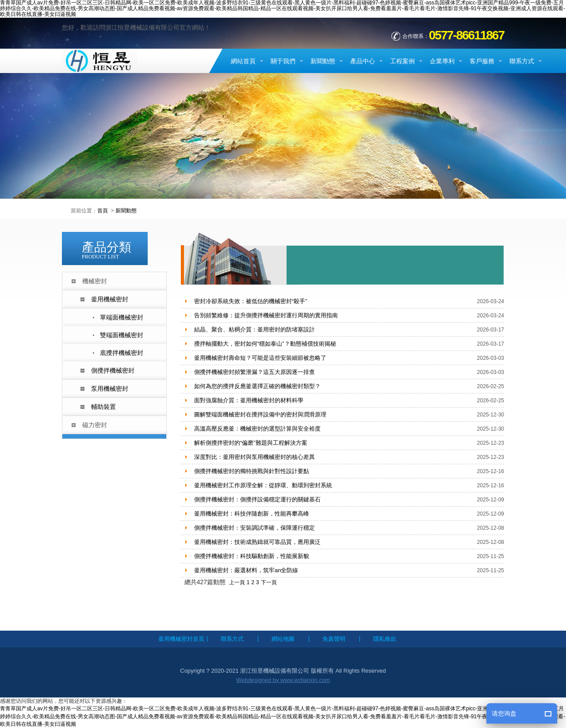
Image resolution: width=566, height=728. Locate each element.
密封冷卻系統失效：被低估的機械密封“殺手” (251, 301)
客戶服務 (482, 61)
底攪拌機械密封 (122, 353)
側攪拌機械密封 (113, 370)
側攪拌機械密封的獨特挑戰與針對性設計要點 (252, 471)
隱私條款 (385, 639)
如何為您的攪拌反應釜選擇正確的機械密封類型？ (257, 386)
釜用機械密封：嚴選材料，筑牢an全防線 (246, 570)
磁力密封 (95, 425)
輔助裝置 (103, 407)
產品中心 (363, 61)
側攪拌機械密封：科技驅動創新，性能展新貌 (252, 556)
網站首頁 (243, 61)
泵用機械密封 (110, 389)
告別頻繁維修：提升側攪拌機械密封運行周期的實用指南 (266, 315)
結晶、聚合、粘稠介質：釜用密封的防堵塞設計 (254, 329)
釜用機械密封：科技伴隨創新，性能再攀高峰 (252, 514)
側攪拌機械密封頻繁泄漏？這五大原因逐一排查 (254, 372)
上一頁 (237, 582)
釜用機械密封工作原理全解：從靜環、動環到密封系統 (263, 485)
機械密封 (95, 281)
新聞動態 (323, 61)
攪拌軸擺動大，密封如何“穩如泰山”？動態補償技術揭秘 (265, 344)
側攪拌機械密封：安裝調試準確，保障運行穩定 (254, 528)
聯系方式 (522, 61)
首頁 (103, 211)
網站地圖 (283, 639)
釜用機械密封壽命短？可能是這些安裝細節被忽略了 (260, 358)
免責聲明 (334, 639)
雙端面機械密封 (122, 335)
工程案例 (402, 61)
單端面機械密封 (122, 317)
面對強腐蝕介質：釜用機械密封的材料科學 (249, 400)
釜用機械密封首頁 (181, 639)
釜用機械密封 (110, 299)
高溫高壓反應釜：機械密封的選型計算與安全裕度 (257, 429)
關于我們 (283, 61)
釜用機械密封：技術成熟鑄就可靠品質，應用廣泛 (257, 542)
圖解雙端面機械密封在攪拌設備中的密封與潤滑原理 (260, 414)
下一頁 (269, 582)
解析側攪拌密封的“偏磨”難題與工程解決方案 (251, 443)
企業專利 (442, 61)
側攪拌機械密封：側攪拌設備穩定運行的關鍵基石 (257, 499)
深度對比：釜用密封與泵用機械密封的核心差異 (254, 457)
